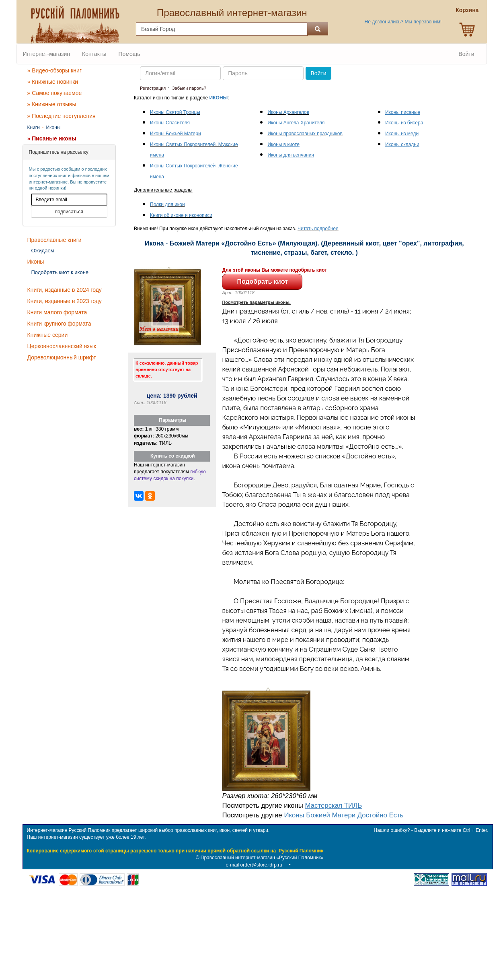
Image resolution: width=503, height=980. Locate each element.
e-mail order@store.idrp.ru (254, 865)
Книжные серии (48, 335)
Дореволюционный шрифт (62, 357)
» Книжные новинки (53, 82)
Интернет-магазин (47, 54)
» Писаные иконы (52, 138)
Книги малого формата (57, 312)
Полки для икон (167, 204)
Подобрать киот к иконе (60, 272)
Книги (34, 128)
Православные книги (54, 240)
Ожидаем (43, 251)
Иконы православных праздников (305, 134)
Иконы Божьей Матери (176, 134)
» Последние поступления (62, 116)
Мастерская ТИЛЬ (334, 806)
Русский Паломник (301, 851)
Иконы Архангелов (288, 112)
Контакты (94, 54)
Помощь (129, 54)
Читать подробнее (318, 229)
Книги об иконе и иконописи (181, 215)
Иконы (53, 128)
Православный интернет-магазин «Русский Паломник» (262, 858)
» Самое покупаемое (55, 93)
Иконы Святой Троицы (175, 112)
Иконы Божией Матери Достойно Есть (344, 815)
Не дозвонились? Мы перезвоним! (403, 22)
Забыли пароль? (189, 88)
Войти (466, 54)
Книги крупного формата (59, 324)
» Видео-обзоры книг (54, 70)
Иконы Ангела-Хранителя (296, 123)
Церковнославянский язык (62, 346)
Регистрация (153, 88)
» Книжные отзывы (52, 104)
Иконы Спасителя (170, 123)
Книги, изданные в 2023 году (65, 301)
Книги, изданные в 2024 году (65, 290)
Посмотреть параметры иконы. (256, 302)
